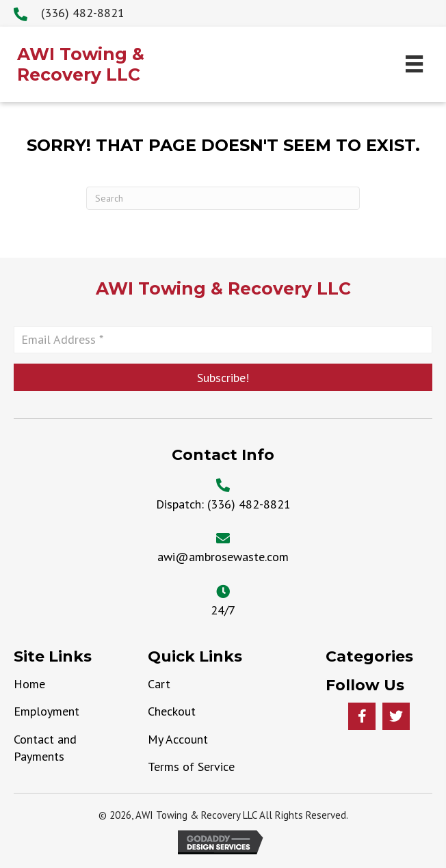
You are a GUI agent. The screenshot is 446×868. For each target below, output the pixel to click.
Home (29, 684)
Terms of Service (191, 767)
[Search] (223, 198)
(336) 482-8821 (249, 504)
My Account (178, 739)
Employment (47, 711)
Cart (159, 684)
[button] (223, 377)
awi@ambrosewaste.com (223, 557)
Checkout (172, 711)
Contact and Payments (45, 748)
